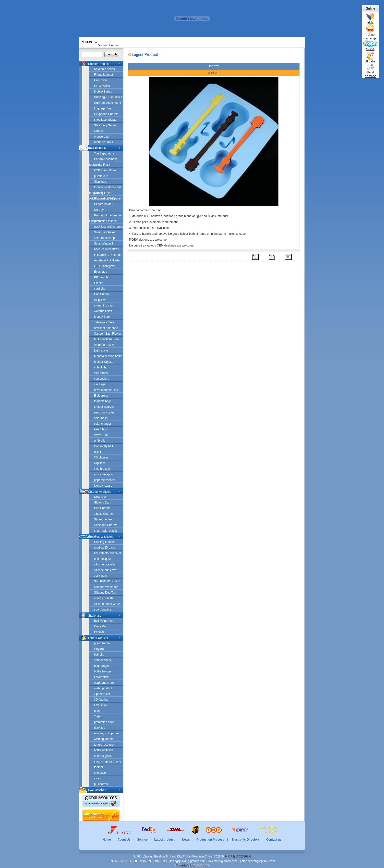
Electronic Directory (246, 840)
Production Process (210, 840)
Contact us (274, 840)
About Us (124, 840)
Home (107, 840)
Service (142, 840)
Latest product (164, 840)
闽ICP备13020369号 (238, 856)
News (186, 840)
